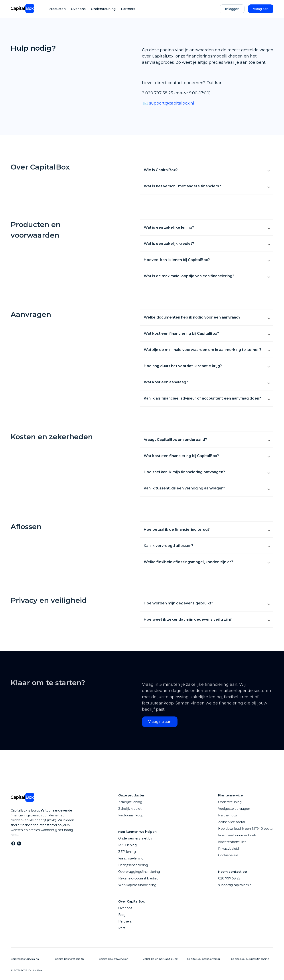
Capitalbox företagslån (69, 959)
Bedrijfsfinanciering (133, 865)
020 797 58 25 (229, 878)
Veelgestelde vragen (234, 809)
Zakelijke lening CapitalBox (160, 959)
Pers (122, 928)
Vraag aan (261, 9)
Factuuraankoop (131, 815)
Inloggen (232, 9)
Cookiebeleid (228, 855)
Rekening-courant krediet (138, 878)
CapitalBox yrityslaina (25, 959)
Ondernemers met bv (135, 838)
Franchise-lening (131, 858)
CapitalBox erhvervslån (114, 959)
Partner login (228, 815)
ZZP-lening (127, 852)
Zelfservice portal (231, 822)
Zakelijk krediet (130, 809)
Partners (128, 9)
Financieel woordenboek (237, 835)
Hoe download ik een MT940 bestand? (248, 829)
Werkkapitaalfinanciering (137, 885)
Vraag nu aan (160, 728)
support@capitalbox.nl (172, 103)
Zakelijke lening (130, 802)
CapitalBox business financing (250, 959)
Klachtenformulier (232, 842)
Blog (122, 915)
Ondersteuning (103, 9)
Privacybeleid (228, 849)
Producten (57, 9)
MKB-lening (127, 845)
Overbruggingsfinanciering (139, 872)
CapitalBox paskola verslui (204, 959)
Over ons (78, 9)
